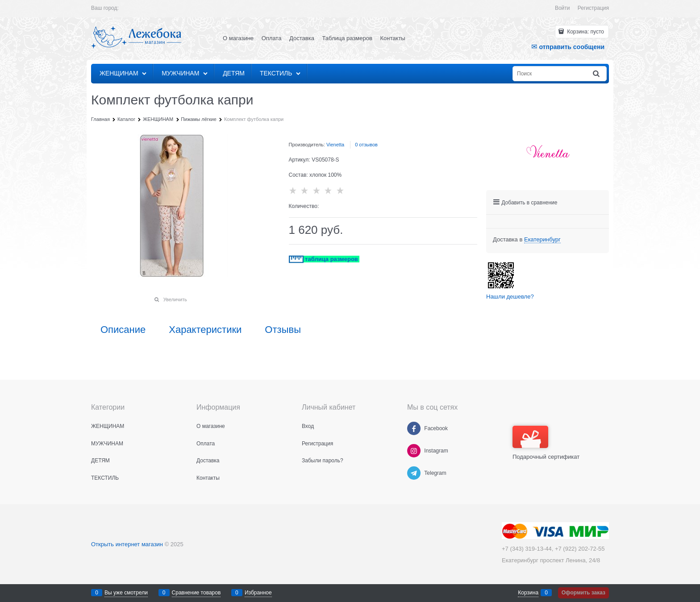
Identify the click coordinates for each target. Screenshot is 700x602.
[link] (542, 240)
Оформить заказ (583, 593)
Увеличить (175, 299)
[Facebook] (414, 428)
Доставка (302, 38)
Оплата (272, 38)
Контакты (393, 38)
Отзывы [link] (283, 330)
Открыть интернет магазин (127, 544)
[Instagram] (414, 451)
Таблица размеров (347, 38)
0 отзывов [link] (366, 145)
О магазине (238, 38)
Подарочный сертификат (546, 443)
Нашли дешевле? (510, 297)
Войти (562, 8)
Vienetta (335, 145)
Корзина (528, 593)
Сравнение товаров (196, 593)
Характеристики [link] (205, 330)
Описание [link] (123, 330)
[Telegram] (414, 473)
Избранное (258, 593)
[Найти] (597, 74)
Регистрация (593, 8)
